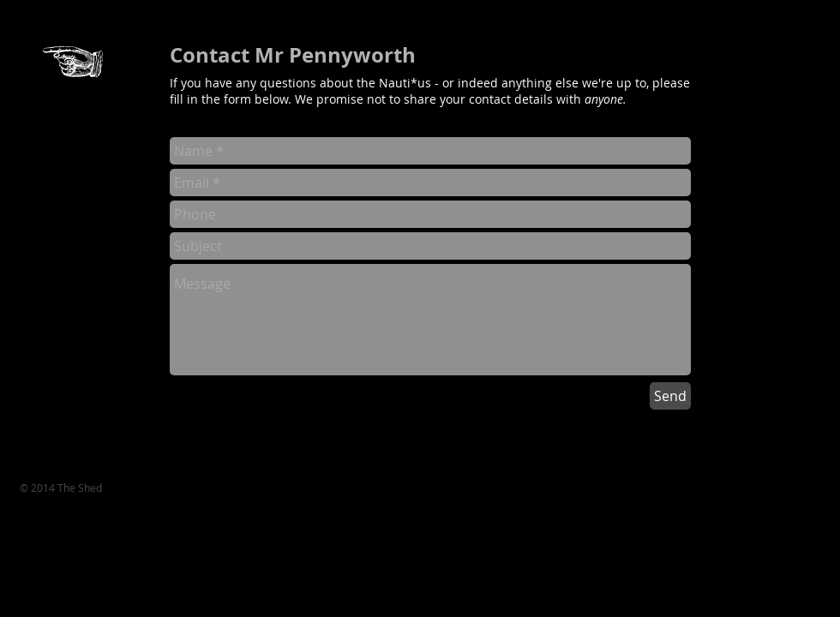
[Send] (670, 396)
